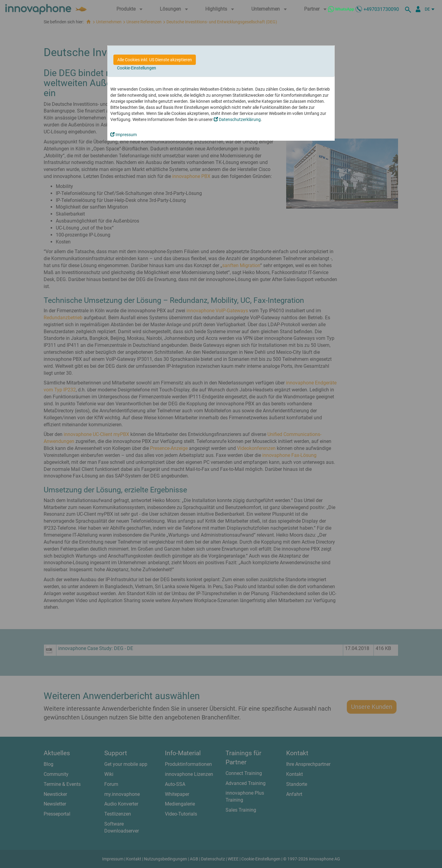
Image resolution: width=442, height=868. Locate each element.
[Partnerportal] (418, 9)
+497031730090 (381, 9)
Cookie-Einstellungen (137, 68)
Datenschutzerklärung (237, 119)
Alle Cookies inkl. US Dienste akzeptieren (155, 60)
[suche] (409, 9)
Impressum (124, 135)
